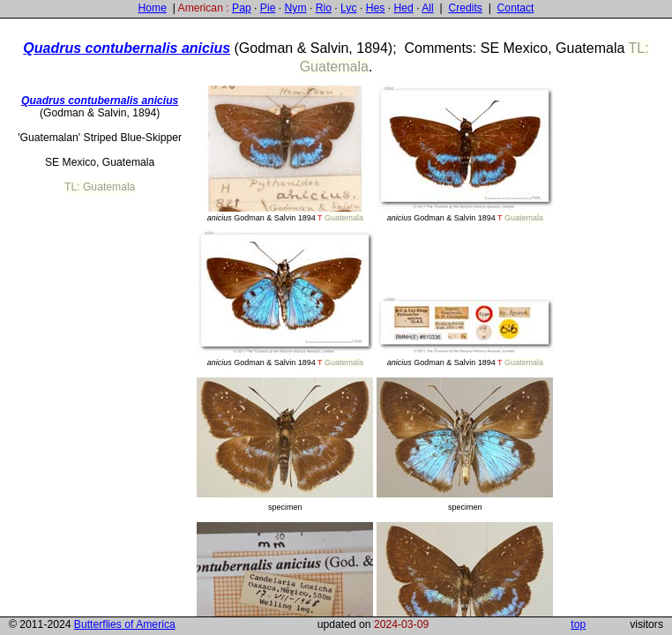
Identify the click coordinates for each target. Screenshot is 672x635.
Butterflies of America (125, 624)
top (578, 624)
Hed (403, 8)
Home (152, 8)
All (428, 8)
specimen (285, 443)
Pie (268, 8)
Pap (242, 8)
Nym (296, 8)
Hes (376, 8)
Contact (516, 8)
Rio (324, 8)
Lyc (348, 8)
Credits (465, 8)
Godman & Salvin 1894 (285, 154)
